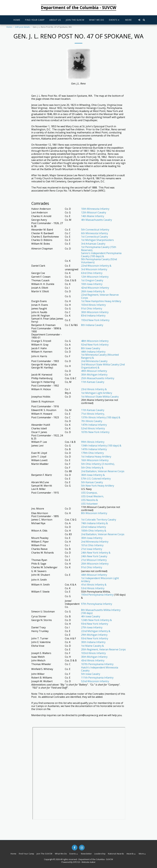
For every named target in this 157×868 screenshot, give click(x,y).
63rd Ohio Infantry (92, 273)
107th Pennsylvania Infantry (97, 664)
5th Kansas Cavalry (92, 482)
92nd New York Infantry (95, 345)
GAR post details (22, 27)
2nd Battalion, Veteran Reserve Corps (103, 471)
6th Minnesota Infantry (95, 233)
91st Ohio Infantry (92, 309)
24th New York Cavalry (94, 556)
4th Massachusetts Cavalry (97, 220)
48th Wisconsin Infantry (95, 341)
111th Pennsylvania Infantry (97, 678)
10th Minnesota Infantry (95, 209)
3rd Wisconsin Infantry (94, 269)
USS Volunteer (89, 504)
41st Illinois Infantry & (94, 585)
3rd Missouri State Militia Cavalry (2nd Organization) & (103, 366)
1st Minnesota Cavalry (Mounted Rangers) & (100, 356)
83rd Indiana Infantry (93, 316)
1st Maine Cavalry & (92, 646)
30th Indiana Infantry (93, 642)
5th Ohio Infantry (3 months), (98, 464)
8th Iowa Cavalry (91, 348)
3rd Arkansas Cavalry (93, 244)
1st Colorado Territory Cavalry (99, 520)
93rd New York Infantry (95, 624)
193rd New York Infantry (95, 320)
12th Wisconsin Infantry (95, 277)
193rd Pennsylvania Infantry (97, 595)
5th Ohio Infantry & (92, 468)
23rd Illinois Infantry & (94, 389)
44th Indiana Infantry (93, 352)
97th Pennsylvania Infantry (97, 604)
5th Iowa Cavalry (91, 674)
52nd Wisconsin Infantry (95, 681)
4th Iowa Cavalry (91, 616)
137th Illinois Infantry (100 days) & (101, 417)
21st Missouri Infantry (94, 560)
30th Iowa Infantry (92, 538)
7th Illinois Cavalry (92, 421)
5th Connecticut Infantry (95, 230)
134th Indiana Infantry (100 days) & (101, 446)
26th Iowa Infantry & (93, 291)
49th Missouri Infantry (94, 371)
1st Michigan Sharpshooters (97, 240)
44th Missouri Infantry (94, 575)
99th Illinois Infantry (93, 442)
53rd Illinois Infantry (93, 588)
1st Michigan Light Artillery (97, 393)
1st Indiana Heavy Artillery (96, 457)
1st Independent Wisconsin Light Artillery (100, 580)
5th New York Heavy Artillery (98, 486)
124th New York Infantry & (96, 620)
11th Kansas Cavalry (93, 382)
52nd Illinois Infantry (93, 428)
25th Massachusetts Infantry (98, 378)
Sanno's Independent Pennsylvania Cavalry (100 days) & (101, 255)
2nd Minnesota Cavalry (94, 361)
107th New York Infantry (95, 432)
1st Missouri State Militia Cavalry (100, 397)
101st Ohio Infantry (92, 545)
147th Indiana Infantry (94, 425)
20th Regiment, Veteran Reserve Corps (103, 649)
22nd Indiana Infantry (94, 527)
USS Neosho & (89, 500)
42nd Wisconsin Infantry (95, 288)
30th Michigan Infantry (94, 375)
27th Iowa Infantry (92, 627)
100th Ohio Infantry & (94, 531)
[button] (115, 20)
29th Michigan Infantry (94, 635)
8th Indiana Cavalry (92, 325)
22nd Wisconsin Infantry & (96, 266)
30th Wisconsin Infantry (95, 312)
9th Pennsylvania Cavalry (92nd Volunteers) (99, 261)
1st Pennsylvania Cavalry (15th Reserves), (99, 249)
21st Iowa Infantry (92, 549)
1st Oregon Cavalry (92, 280)
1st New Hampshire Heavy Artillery (101, 301)
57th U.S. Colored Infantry (96, 479)
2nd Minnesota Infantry (95, 542)
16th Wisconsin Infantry (95, 460)
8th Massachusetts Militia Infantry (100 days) (101, 612)
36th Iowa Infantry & (93, 475)
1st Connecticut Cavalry (95, 237)
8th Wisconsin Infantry (94, 513)
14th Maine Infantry (93, 216)
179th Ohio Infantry (92, 453)
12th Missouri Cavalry (94, 212)
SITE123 (77, 862)
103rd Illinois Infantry (93, 305)
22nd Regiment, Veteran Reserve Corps (100, 296)
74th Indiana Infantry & (94, 523)
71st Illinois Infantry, (93, 414)
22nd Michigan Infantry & (96, 631)
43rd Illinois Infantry (93, 660)
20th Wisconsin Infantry (95, 564)
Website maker (89, 862)
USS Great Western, (92, 496)
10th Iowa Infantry (92, 284)
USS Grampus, (89, 493)
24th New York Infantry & (96, 553)
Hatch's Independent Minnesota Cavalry (100, 669)
